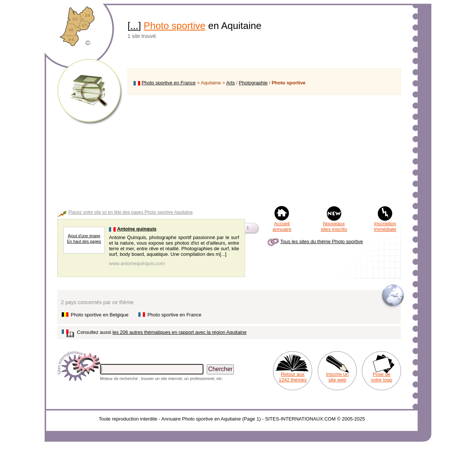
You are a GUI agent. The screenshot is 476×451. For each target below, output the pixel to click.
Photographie (253, 83)
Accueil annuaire (282, 226)
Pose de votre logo (381, 377)
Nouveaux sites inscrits (334, 226)
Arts (230, 83)
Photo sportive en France (169, 83)
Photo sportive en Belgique (99, 315)
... (134, 26)
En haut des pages (84, 241)
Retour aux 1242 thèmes (292, 377)
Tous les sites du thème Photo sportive (321, 241)
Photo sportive (174, 26)
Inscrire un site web (337, 377)
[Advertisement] (264, 150)
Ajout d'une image (84, 236)
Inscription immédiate (385, 226)
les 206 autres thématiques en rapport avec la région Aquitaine (179, 332)
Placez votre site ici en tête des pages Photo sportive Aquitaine (131, 212)
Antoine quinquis (137, 229)
